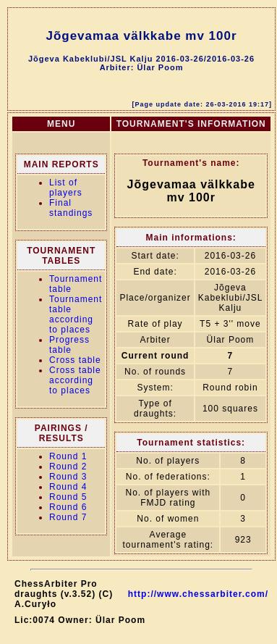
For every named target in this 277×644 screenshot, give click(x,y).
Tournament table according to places (76, 314)
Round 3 (68, 477)
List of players (66, 188)
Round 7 (68, 517)
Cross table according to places (75, 380)
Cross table (75, 360)
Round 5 (68, 497)
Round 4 (68, 487)
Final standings (71, 208)
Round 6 (68, 507)
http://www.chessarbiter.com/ (198, 594)
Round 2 (68, 467)
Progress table (69, 345)
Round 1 (68, 456)
